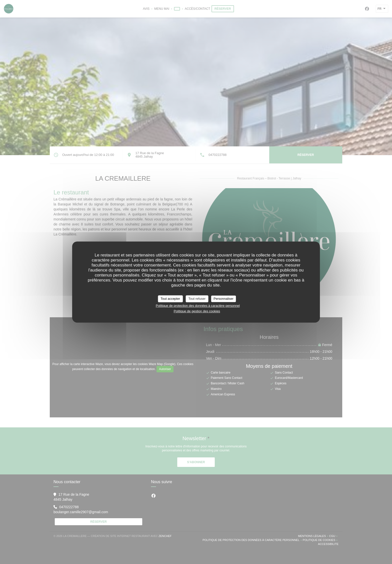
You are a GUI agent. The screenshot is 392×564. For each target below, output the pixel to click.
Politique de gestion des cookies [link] (197, 311)
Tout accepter (170, 299)
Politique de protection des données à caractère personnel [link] (198, 306)
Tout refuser (197, 299)
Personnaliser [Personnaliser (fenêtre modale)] (223, 299)
